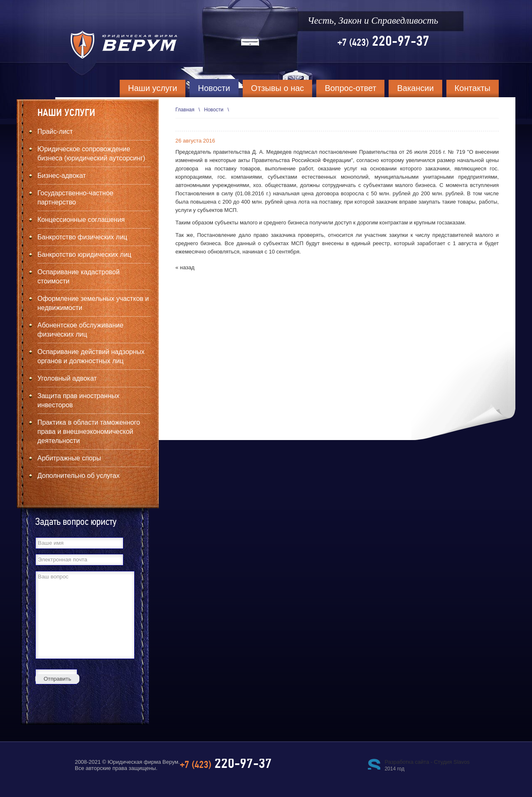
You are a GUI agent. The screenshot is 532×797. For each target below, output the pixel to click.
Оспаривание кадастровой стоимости (79, 277)
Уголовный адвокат (67, 378)
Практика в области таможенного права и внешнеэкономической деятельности (89, 432)
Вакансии (415, 88)
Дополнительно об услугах (79, 476)
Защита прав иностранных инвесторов (79, 400)
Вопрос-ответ (350, 88)
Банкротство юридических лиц (84, 255)
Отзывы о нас (278, 88)
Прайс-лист (55, 132)
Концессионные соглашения (81, 220)
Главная (185, 110)
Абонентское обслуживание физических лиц (80, 330)
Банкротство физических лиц (82, 237)
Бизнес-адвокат (62, 176)
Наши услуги (153, 88)
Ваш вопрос (85, 615)
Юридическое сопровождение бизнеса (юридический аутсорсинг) (91, 154)
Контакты (473, 88)
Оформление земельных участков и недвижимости (93, 303)
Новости (214, 88)
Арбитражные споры (69, 458)
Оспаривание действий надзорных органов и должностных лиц (91, 356)
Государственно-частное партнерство (75, 198)
